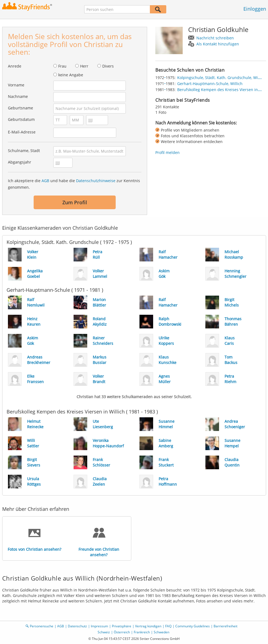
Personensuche (42, 626)
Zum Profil (75, 202)
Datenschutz (77, 626)
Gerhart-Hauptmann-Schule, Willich (210, 84)
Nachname (18, 96)
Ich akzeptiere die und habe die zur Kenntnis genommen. (74, 184)
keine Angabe (71, 75)
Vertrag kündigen (148, 626)
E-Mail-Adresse (22, 132)
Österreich (122, 632)
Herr (84, 66)
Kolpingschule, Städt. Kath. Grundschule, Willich (221, 78)
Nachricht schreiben (215, 38)
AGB (45, 181)
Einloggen (255, 9)
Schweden (161, 632)
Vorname (16, 85)
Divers (108, 66)
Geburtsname (21, 108)
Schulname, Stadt (24, 151)
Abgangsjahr (20, 162)
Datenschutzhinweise (96, 181)
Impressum (99, 626)
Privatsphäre (122, 626)
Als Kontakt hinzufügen (218, 44)
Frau (62, 66)
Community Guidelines (193, 626)
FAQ (168, 626)
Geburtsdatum (21, 119)
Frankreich (142, 632)
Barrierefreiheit (225, 626)
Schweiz (104, 632)
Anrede (15, 66)
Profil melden (167, 152)
